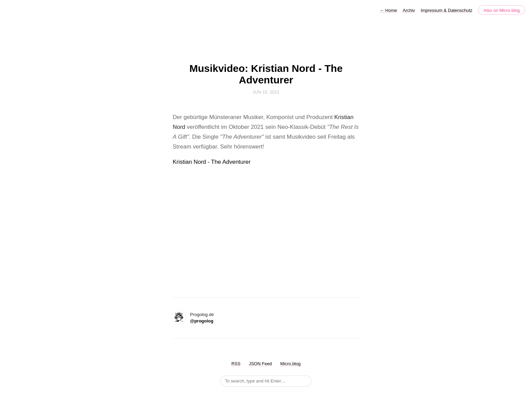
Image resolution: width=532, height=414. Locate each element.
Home (388, 10)
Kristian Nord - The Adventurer (212, 162)
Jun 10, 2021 (266, 92)
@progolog (202, 321)
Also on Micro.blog (502, 10)
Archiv (409, 10)
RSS (236, 364)
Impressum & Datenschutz (446, 10)
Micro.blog (290, 364)
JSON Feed (260, 364)
